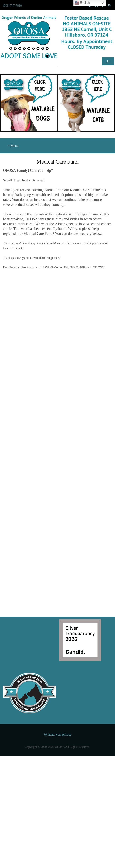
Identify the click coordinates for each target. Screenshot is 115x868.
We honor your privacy (58, 735)
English (82, 3)
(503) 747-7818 (12, 6)
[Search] (108, 61)
